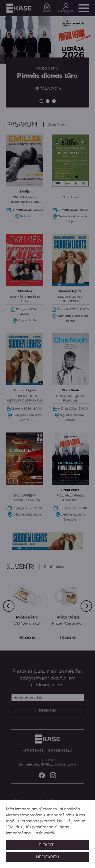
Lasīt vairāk (44, 833)
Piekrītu (47, 845)
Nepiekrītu (47, 857)
